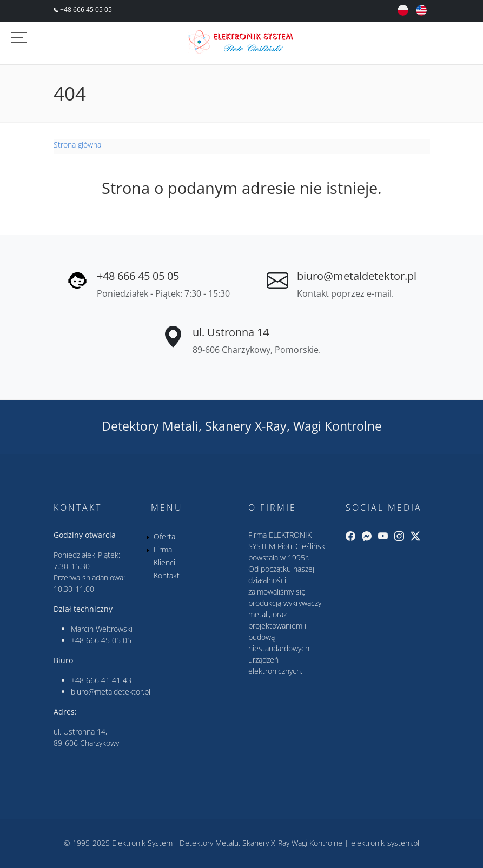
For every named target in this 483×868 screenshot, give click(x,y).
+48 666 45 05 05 (85, 9)
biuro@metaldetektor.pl (357, 276)
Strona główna (77, 145)
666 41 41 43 (109, 680)
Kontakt (167, 575)
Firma (163, 549)
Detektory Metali (150, 426)
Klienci (164, 562)
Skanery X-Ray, (247, 426)
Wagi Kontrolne (338, 426)
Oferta (164, 536)
